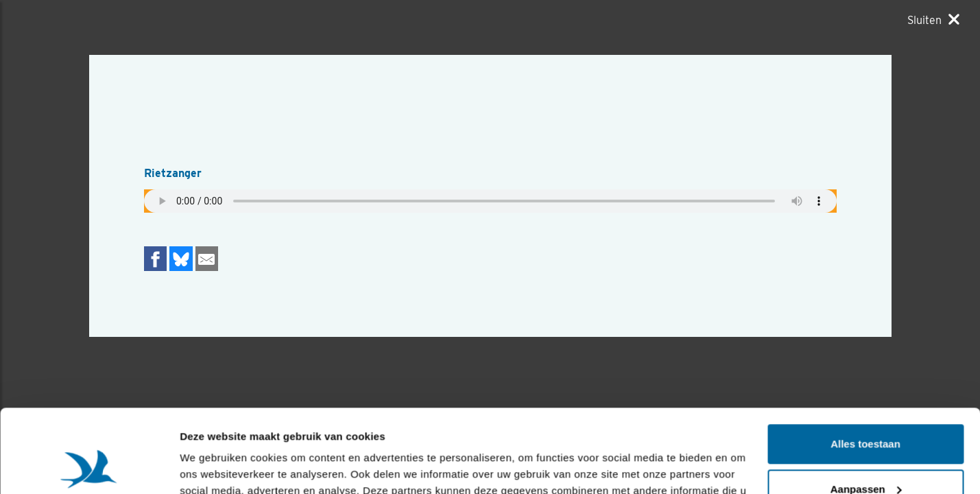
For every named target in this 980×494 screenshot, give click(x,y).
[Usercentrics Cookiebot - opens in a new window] (89, 467)
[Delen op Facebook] (156, 258)
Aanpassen (866, 411)
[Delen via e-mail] (207, 258)
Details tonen (212, 467)
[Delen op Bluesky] (181, 258)
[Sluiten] (933, 20)
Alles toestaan (865, 366)
